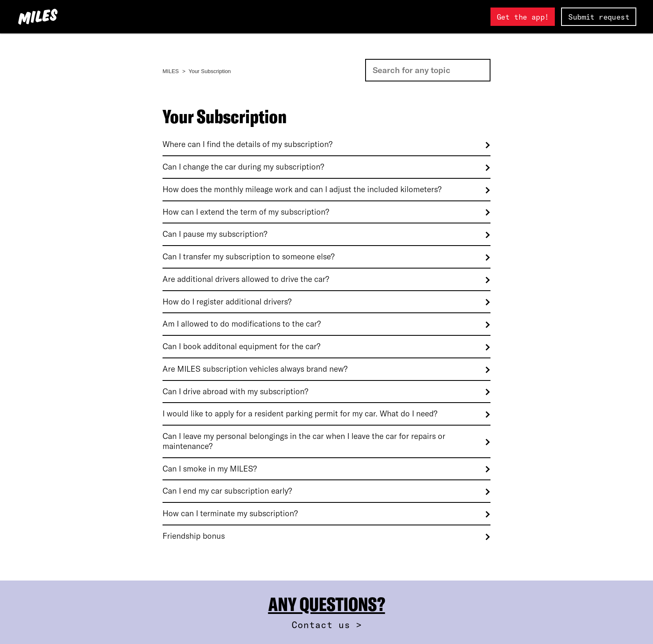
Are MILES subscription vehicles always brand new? (255, 369)
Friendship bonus (194, 536)
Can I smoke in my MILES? (210, 469)
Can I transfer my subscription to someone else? (249, 257)
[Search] (428, 70)
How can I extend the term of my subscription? (246, 212)
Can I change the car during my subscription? (243, 167)
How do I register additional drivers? (227, 302)
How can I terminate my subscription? (230, 513)
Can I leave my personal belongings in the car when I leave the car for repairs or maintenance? (304, 441)
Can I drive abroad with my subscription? (235, 392)
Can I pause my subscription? (215, 234)
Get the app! (523, 17)
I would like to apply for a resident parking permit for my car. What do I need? (300, 414)
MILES (171, 71)
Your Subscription (210, 71)
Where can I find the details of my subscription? (248, 144)
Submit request (599, 17)
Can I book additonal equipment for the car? (241, 346)
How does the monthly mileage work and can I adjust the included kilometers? (302, 189)
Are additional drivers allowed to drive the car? (246, 279)
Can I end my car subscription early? (227, 491)
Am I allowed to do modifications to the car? (242, 324)
